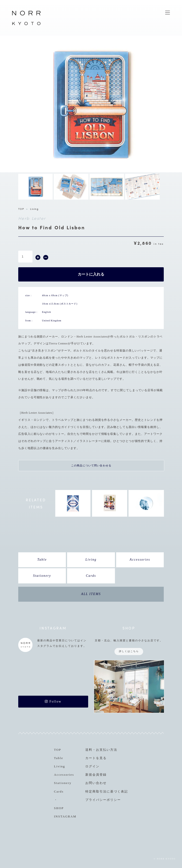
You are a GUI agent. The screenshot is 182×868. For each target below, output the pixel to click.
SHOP (59, 808)
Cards (91, 576)
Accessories (140, 560)
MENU (168, 13)
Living (34, 209)
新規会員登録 (96, 775)
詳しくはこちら (129, 651)
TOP (21, 209)
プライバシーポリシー (103, 800)
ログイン (92, 766)
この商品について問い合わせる (91, 465)
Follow (53, 701)
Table (42, 560)
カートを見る (96, 758)
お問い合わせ (96, 783)
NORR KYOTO (26, 25)
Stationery (42, 576)
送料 (89, 750)
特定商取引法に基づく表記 (107, 791)
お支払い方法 (107, 750)
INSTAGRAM (65, 816)
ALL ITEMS (91, 594)
